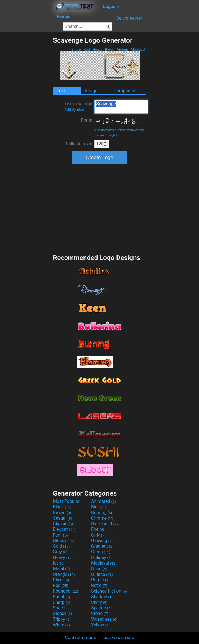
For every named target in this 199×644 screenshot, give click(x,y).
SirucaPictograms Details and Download (119, 130)
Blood (109, 49)
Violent (123, 49)
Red (87, 49)
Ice (59, 563)
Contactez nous (80, 637)
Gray (60, 552)
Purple (101, 580)
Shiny (99, 602)
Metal (61, 569)
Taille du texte (79, 144)
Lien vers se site (118, 637)
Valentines (104, 619)
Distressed (105, 524)
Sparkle (101, 608)
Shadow (103, 597)
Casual (62, 518)
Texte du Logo (78, 106)
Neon (99, 569)
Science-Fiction (109, 591)
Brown (62, 513)
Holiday (101, 557)
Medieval (138, 49)
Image (91, 91)
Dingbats (113, 135)
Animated (104, 501)
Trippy (62, 619)
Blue (99, 507)
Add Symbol (74, 110)
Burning (102, 513)
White (61, 625)
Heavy (97, 49)
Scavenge (121, 107)
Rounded (66, 591)
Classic (63, 524)
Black (62, 507)
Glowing (103, 541)
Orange (64, 574)
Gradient (102, 546)
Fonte (87, 120)
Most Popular (66, 501)
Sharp (76, 49)
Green (101, 552)
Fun (60, 535)
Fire (98, 529)
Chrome (103, 518)
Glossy (63, 541)
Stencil (62, 613)
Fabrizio (100, 135)
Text (61, 91)
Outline (102, 574)
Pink (61, 580)
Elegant (64, 529)
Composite (124, 91)
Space (62, 608)
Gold (61, 546)
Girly (98, 535)
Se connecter (129, 18)
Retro (99, 585)
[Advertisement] (26, 119)
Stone (100, 613)
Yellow (101, 625)
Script (62, 597)
